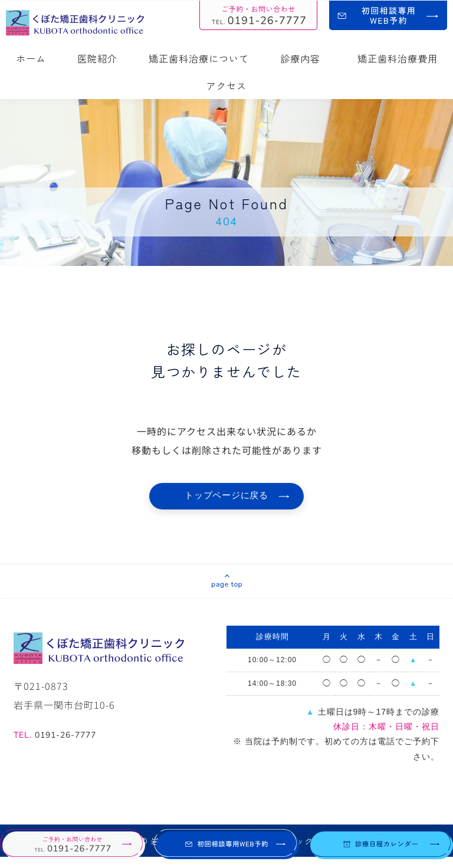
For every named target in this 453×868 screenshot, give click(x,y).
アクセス (226, 86)
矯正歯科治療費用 (398, 58)
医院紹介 (97, 58)
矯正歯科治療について (199, 58)
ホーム (31, 58)
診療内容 (303, 58)
